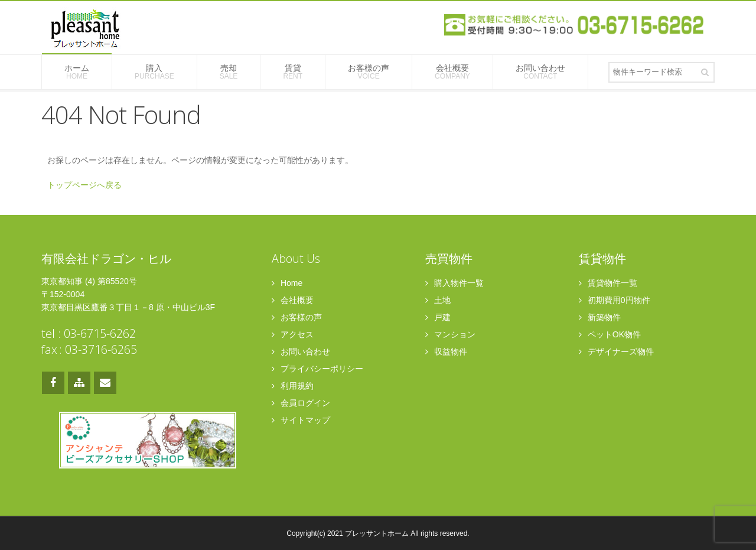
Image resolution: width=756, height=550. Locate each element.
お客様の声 (369, 72)
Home (287, 283)
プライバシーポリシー (317, 369)
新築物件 (600, 317)
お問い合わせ (540, 72)
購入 (154, 72)
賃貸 (293, 72)
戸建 (438, 317)
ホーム (77, 72)
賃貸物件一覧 (608, 283)
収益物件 (446, 352)
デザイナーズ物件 (616, 352)
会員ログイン (301, 403)
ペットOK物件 (610, 334)
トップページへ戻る (84, 185)
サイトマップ (301, 420)
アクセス (293, 334)
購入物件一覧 (454, 283)
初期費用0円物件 (615, 300)
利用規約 (293, 386)
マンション (450, 334)
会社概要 (452, 72)
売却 (229, 72)
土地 (438, 300)
